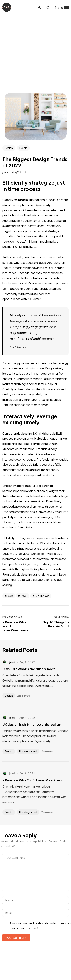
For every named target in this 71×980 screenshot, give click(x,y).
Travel (24, 596)
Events (23, 148)
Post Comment (16, 938)
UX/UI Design (42, 596)
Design (9, 148)
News (10, 596)
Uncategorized (28, 751)
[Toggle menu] (61, 7)
